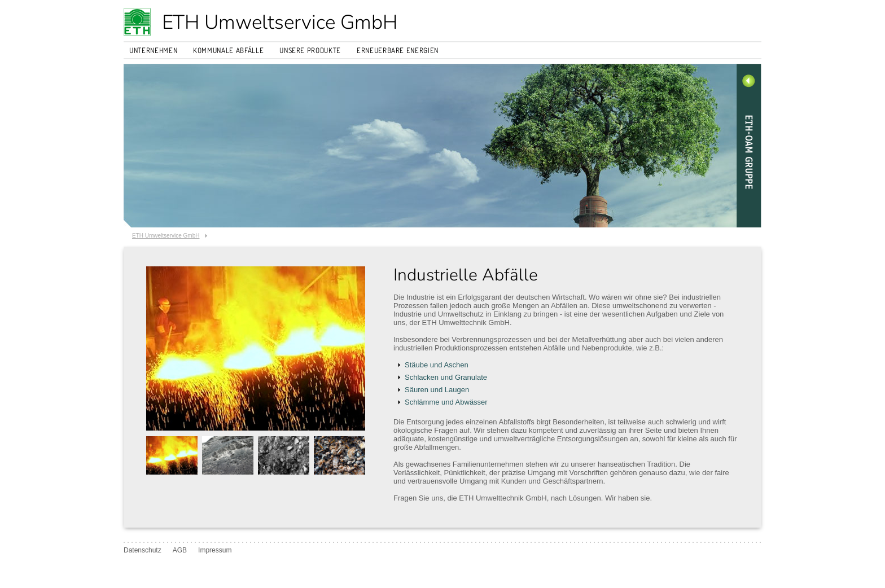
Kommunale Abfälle (228, 50)
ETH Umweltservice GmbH (280, 22)
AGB (180, 550)
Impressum (215, 550)
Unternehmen (153, 50)
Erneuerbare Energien (398, 50)
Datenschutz (143, 550)
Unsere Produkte (310, 50)
